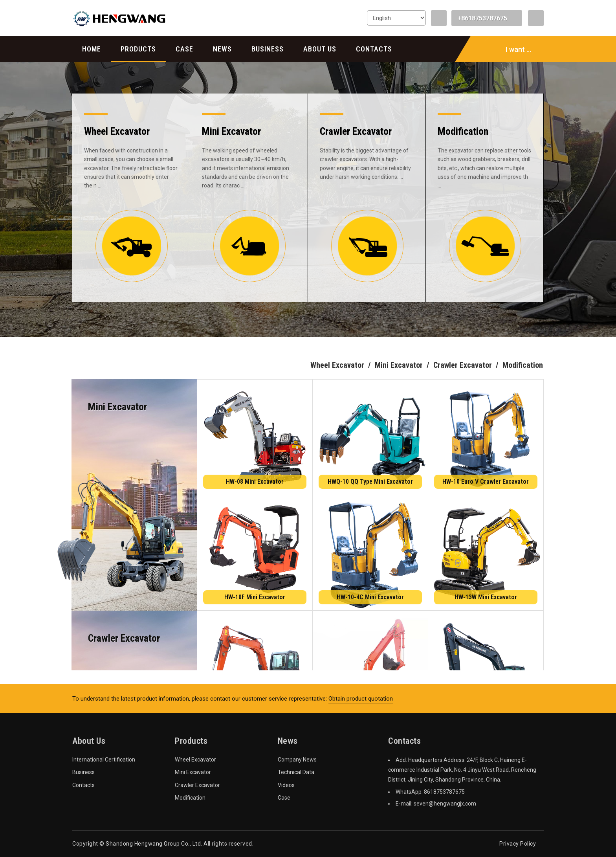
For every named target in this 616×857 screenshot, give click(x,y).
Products (138, 49)
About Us (320, 49)
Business (268, 49)
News (222, 49)
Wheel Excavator (195, 760)
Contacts (374, 49)
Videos (286, 785)
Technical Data (296, 772)
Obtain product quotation (361, 699)
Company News (297, 760)
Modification (190, 798)
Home (92, 49)
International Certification (104, 760)
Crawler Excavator (197, 785)
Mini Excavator (193, 772)
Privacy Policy (518, 844)
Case (184, 49)
